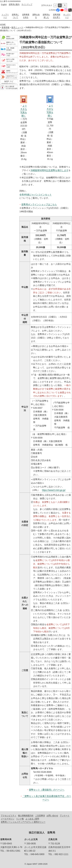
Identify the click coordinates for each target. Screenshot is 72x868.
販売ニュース (17, 27)
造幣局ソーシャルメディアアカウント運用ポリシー (23, 822)
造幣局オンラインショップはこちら (39, 204)
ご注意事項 (40, 815)
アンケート (65, 815)
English (4, 4)
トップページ (5, 16)
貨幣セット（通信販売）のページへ (47, 789)
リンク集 (20, 818)
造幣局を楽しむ (46, 16)
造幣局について (15, 16)
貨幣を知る (36, 16)
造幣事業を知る (26, 16)
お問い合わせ (52, 815)
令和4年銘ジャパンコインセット (36, 194)
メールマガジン (8, 818)
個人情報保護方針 (26, 815)
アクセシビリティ (9, 815)
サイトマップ (27, 4)
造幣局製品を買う (57, 16)
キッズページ (67, 16)
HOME (3, 24)
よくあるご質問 (32, 818)
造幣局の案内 (14, 4)
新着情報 (6, 27)
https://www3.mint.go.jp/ (54, 490)
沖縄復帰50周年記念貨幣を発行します (49, 170)
